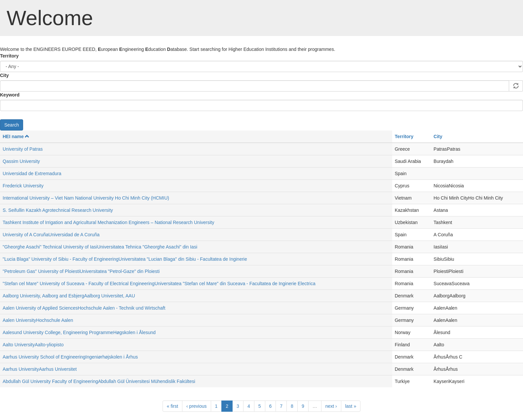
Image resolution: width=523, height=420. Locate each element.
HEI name (16, 136)
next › (331, 406)
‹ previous (196, 406)
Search (12, 125)
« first (172, 406)
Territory (9, 56)
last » (351, 406)
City (4, 75)
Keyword (10, 95)
